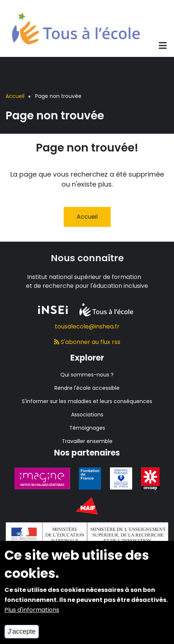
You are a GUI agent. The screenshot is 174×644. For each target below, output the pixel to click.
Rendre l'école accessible (87, 388)
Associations (87, 415)
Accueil (87, 217)
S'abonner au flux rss (87, 342)
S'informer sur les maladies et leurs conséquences (87, 401)
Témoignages (87, 428)
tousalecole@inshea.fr (87, 326)
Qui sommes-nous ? (87, 375)
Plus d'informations (32, 617)
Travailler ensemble (87, 441)
